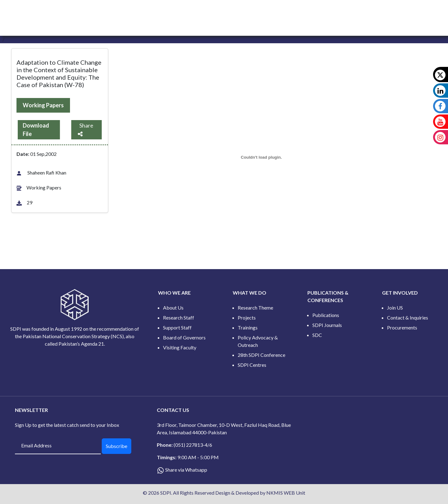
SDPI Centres (252, 365)
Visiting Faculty (180, 347)
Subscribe (117, 446)
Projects (247, 317)
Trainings (248, 327)
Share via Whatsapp (186, 470)
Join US (395, 308)
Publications (326, 315)
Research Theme (255, 308)
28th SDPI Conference (261, 355)
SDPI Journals (327, 325)
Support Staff (177, 327)
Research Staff (179, 317)
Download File (36, 130)
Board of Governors (184, 337)
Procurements (402, 327)
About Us (173, 308)
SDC (317, 335)
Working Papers (43, 105)
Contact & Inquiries (408, 317)
